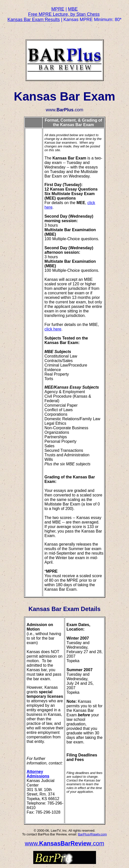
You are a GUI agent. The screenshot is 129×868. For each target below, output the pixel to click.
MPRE (58, 9)
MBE (73, 9)
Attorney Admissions (38, 774)
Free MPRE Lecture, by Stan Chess (64, 14)
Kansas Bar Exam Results (34, 20)
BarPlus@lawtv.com (92, 834)
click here (53, 329)
